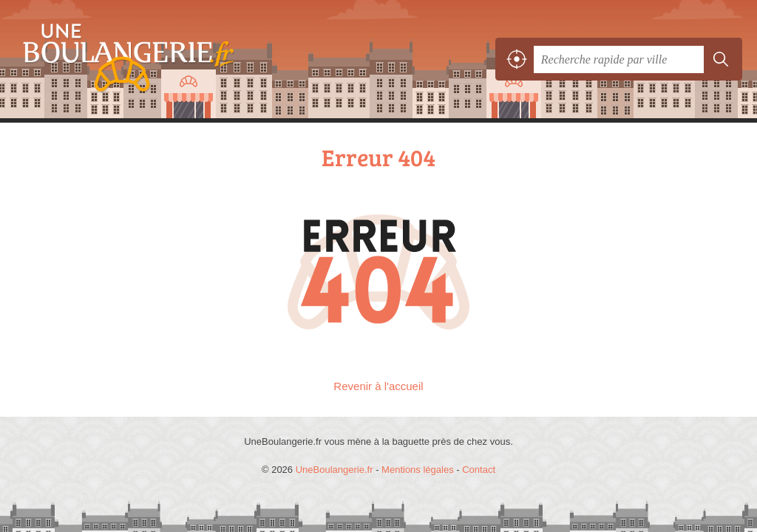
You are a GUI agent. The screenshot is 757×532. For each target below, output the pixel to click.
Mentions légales (418, 470)
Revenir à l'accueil (378, 386)
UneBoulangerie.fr (122, 59)
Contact (479, 470)
